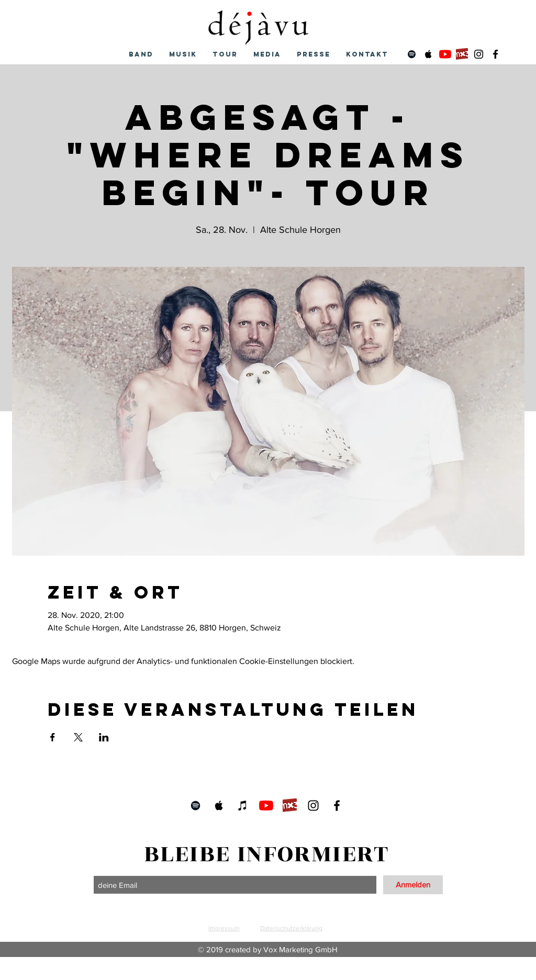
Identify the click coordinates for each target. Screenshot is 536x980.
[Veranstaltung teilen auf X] (78, 737)
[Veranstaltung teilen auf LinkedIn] (104, 737)
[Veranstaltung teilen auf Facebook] (53, 737)
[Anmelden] (413, 885)
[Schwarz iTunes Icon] (243, 806)
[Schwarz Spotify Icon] (412, 54)
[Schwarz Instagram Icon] (479, 54)
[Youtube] (445, 54)
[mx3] (462, 54)
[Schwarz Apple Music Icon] (428, 54)
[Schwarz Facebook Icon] (495, 54)
